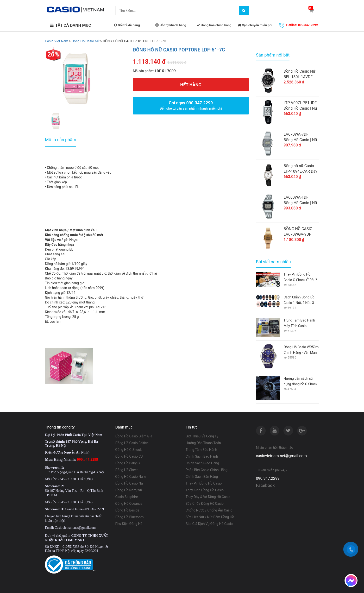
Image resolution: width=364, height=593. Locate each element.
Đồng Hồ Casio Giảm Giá (134, 436)
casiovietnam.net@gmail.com (282, 456)
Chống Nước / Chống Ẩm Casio (209, 510)
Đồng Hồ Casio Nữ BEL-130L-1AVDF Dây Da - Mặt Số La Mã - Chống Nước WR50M (300, 74)
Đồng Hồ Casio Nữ (129, 483)
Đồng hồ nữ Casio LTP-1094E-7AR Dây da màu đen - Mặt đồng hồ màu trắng (301, 169)
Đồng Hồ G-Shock (129, 450)
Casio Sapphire (127, 497)
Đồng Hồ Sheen (127, 470)
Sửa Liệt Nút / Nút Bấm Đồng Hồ (210, 517)
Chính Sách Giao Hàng (202, 463)
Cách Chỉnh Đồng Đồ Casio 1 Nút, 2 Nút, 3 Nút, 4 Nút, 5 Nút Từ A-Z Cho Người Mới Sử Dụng (301, 300)
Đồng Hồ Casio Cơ (129, 456)
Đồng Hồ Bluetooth (130, 517)
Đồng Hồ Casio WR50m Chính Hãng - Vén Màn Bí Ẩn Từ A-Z (301, 350)
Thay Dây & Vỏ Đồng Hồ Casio (208, 497)
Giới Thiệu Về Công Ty (202, 436)
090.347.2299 (268, 478)
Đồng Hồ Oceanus (129, 504)
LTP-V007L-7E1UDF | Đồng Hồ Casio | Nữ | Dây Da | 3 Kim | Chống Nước (301, 106)
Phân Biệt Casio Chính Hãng (207, 470)
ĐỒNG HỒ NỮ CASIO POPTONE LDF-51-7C (179, 50)
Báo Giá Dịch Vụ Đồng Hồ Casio (209, 524)
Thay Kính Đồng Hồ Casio (205, 490)
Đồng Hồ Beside (127, 510)
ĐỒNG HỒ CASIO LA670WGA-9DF (298, 232)
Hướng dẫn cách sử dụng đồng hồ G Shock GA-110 (301, 382)
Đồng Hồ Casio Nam (131, 477)
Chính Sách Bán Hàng (202, 477)
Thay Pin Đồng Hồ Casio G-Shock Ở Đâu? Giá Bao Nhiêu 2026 (300, 278)
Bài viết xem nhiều (273, 262)
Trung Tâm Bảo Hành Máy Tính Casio (299, 323)
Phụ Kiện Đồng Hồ (129, 524)
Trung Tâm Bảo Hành (201, 450)
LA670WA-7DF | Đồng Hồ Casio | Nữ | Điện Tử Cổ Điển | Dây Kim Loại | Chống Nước (301, 137)
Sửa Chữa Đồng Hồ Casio (205, 504)
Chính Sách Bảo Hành (202, 456)
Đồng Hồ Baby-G (128, 463)
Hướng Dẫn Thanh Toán (203, 443)
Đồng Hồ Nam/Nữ (129, 490)
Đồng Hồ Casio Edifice (132, 443)
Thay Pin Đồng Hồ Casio (204, 483)
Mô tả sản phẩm (61, 140)
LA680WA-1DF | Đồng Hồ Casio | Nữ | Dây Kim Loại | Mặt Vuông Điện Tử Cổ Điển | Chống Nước (301, 200)
